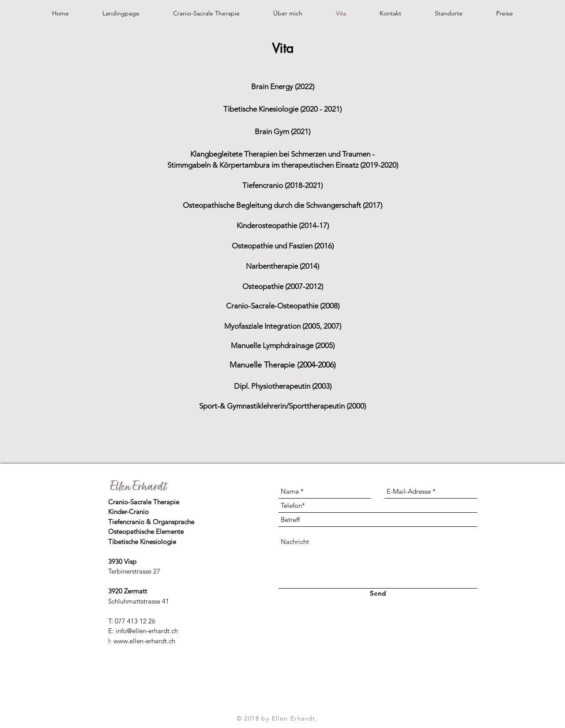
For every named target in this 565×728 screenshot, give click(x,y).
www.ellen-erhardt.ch (144, 641)
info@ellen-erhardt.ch (147, 631)
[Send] (378, 593)
